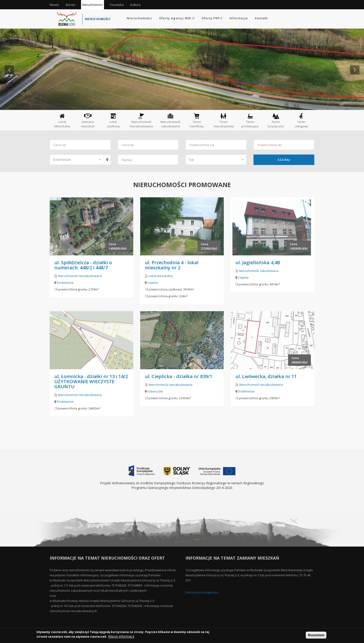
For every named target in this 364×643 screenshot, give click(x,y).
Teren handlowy (197, 120)
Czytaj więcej (53, 88)
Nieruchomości (93, 5)
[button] (77, 160)
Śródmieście (65, 283)
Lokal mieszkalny (161, 276)
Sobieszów (155, 391)
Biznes (71, 5)
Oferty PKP (212, 18)
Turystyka (117, 5)
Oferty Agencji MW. (177, 18)
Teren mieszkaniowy (224, 120)
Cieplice (153, 283)
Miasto (54, 5)
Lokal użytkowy (113, 120)
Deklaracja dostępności (202, 592)
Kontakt (261, 18)
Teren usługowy (301, 120)
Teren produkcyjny (250, 120)
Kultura (135, 5)
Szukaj (284, 160)
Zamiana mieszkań (88, 120)
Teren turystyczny (276, 120)
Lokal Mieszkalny (62, 120)
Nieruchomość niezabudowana (141, 120)
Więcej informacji (121, 637)
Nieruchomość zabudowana (170, 120)
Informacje (239, 18)
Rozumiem (316, 635)
